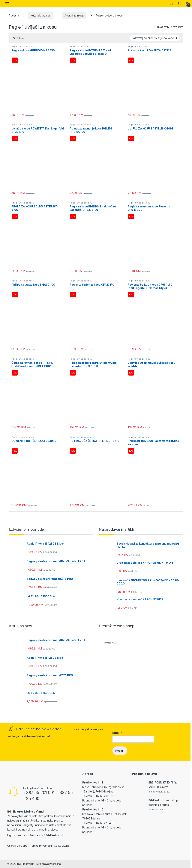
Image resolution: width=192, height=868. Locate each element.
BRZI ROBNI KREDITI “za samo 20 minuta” (163, 785)
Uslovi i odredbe (17, 846)
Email (117, 733)
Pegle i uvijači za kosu (23, 46)
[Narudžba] (154, 38)
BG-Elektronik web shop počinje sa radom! (163, 803)
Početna (14, 15)
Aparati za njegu (74, 15)
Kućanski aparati (40, 15)
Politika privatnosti (41, 846)
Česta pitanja (62, 846)
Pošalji (120, 751)
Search (171, 4)
